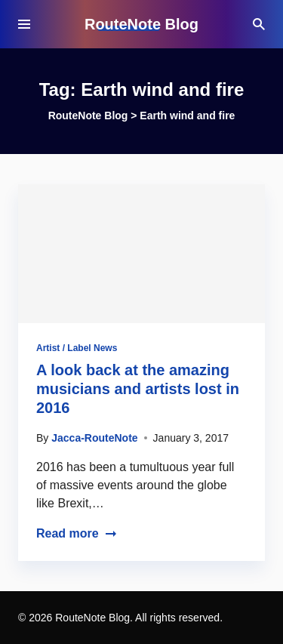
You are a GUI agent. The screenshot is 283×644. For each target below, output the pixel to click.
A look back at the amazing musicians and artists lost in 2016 (138, 389)
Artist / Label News (77, 348)
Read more (77, 533)
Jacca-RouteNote (94, 438)
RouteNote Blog (141, 24)
